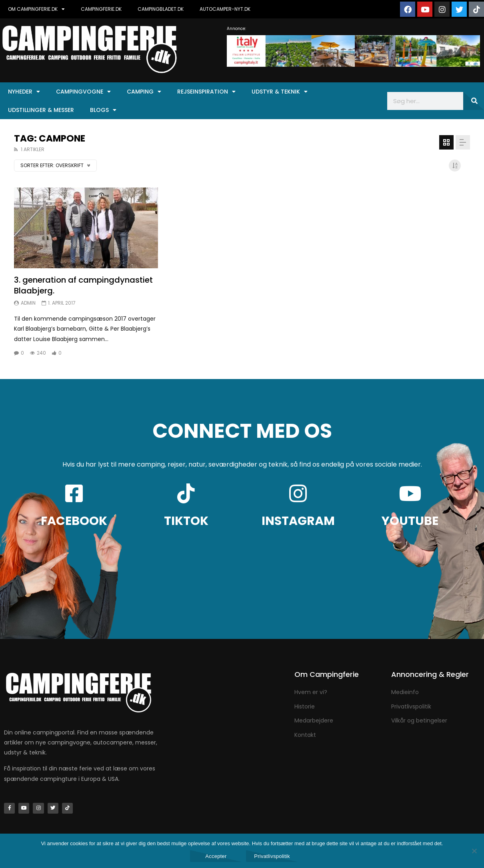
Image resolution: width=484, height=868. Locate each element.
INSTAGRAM (298, 521)
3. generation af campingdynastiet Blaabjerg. (83, 285)
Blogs (103, 110)
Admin (28, 303)
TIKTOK (186, 521)
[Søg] (474, 101)
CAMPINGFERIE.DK (101, 9)
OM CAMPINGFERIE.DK (36, 9)
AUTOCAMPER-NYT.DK (225, 9)
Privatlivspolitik (272, 856)
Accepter (216, 856)
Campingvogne (83, 92)
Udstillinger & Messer (41, 110)
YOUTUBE (410, 521)
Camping (144, 92)
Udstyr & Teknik (280, 92)
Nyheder (24, 92)
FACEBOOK (74, 521)
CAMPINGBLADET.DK (161, 9)
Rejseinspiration (206, 92)
